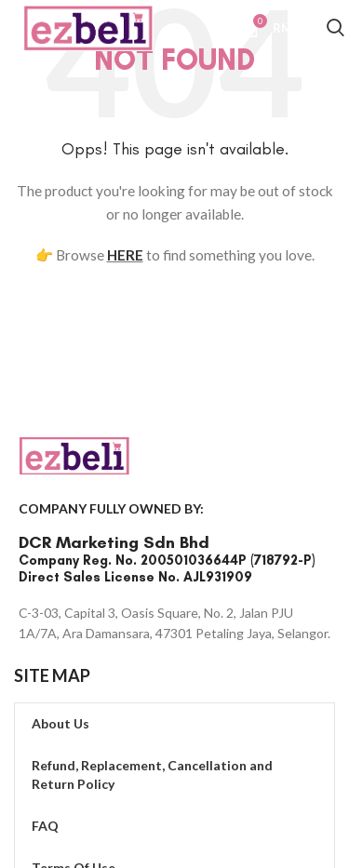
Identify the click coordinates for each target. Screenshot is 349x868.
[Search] (336, 30)
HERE (125, 255)
